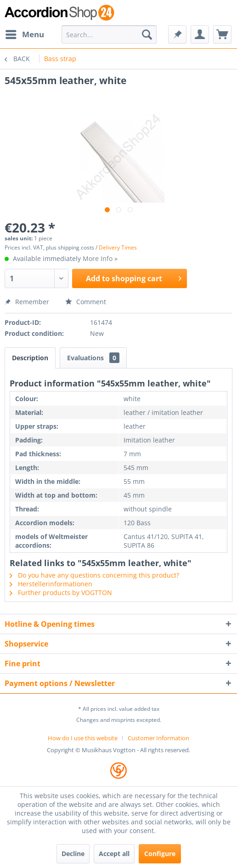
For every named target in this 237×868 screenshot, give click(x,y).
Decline (73, 854)
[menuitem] (24, 34)
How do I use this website (83, 738)
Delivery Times (118, 247)
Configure (160, 854)
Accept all (114, 854)
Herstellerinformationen (51, 584)
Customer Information (158, 738)
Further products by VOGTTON (61, 593)
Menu (25, 33)
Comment (86, 302)
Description (30, 358)
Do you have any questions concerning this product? (94, 575)
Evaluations (93, 358)
